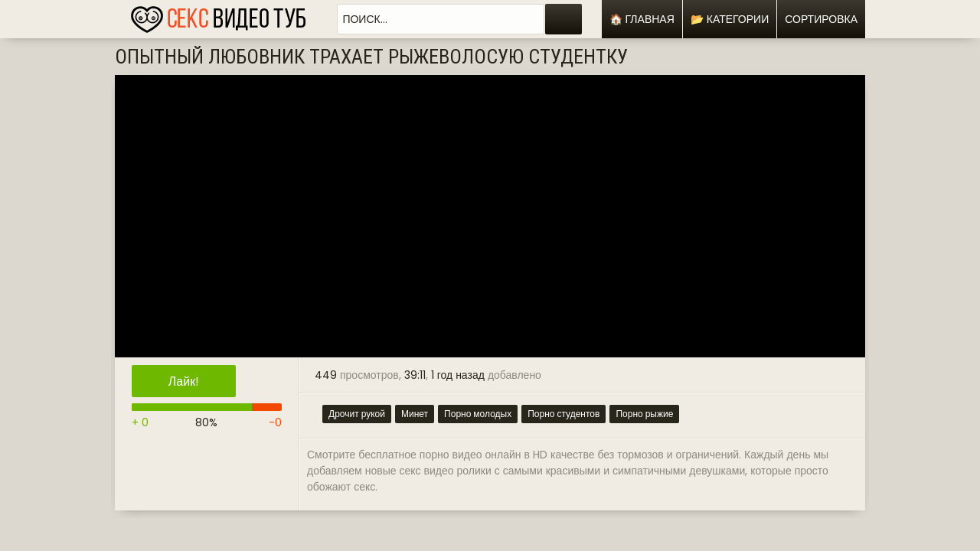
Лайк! (184, 381)
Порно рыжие (644, 414)
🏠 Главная (642, 19)
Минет (415, 414)
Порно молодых (478, 414)
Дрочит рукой (357, 414)
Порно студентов (563, 414)
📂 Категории (730, 19)
